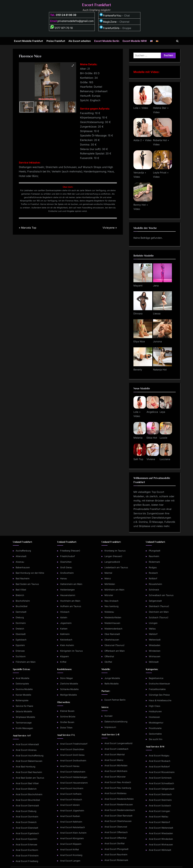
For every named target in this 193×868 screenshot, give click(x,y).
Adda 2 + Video (142, 140)
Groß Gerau (66, 567)
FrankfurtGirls (109, 28)
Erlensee (20, 651)
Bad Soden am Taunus (27, 584)
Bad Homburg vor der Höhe (30, 573)
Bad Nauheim (23, 578)
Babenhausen (23, 567)
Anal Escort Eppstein (27, 839)
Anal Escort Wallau (159, 817)
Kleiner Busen (67, 711)
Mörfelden (110, 584)
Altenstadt (21, 556)
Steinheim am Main (159, 612)
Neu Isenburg (112, 606)
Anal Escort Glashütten (72, 749)
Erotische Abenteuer (159, 684)
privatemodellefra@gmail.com (76, 21)
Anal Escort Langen (70, 861)
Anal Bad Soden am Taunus (30, 778)
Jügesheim (66, 623)
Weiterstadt (155, 640)
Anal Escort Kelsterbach (73, 827)
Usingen (153, 623)
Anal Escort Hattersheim (73, 772)
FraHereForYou (110, 16)
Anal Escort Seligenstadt (162, 789)
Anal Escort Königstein (72, 838)
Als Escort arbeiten (80, 41)
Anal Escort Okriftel (115, 843)
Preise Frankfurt (56, 41)
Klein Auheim (67, 645)
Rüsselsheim (155, 584)
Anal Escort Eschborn (27, 850)
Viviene (151, 459)
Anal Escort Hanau (70, 766)
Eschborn (21, 656)
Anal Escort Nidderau (115, 793)
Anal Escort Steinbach (160, 794)
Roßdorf (153, 578)
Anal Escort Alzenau (26, 750)
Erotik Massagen (24, 728)
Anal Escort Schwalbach (161, 783)
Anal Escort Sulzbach (160, 806)
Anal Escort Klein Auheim (73, 833)
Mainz (108, 578)
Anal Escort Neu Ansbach (118, 782)
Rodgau (153, 567)
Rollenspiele (22, 700)
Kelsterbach (66, 640)
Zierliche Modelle (69, 684)
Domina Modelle (24, 689)
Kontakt (108, 716)
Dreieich (20, 629)
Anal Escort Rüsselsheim (162, 772)
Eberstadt (21, 634)
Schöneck (154, 590)
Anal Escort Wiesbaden (161, 833)
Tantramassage (24, 723)
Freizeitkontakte (157, 689)
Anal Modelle (22, 678)
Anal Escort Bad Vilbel (27, 783)
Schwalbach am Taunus (161, 595)
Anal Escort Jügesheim (72, 811)
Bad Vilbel (21, 590)
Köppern (65, 656)
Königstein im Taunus (71, 651)
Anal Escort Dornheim (27, 817)
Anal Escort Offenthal (115, 838)
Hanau (64, 578)
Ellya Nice (139, 341)
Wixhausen (155, 656)
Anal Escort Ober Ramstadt (118, 816)
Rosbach (153, 573)
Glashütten (66, 562)
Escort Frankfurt (96, 5)
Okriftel (108, 662)
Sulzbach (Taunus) (159, 617)
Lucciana (165, 459)
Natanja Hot (160, 370)
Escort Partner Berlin (115, 700)
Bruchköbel (22, 606)
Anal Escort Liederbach (116, 749)
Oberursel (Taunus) (114, 645)
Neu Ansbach (112, 601)
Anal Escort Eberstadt (27, 828)
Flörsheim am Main (26, 662)
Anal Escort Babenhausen (29, 761)
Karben (64, 629)
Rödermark (154, 562)
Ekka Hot (152, 438)
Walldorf (153, 634)
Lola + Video (141, 108)
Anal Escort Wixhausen (161, 845)
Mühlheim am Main (114, 590)
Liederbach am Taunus (116, 567)
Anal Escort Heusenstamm (74, 783)
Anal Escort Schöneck (160, 778)
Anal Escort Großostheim (73, 761)
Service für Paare (24, 706)
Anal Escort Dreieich (26, 822)
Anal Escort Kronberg (71, 855)
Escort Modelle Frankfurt (28, 41)
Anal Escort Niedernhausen (119, 804)
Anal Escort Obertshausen (118, 821)
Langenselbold (112, 562)
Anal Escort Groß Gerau (72, 755)
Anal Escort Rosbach (160, 761)
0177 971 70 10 (62, 28)
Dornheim (21, 623)
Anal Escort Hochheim (72, 788)
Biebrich (20, 595)
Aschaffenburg (23, 551)
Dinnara (138, 314)
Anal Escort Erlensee (26, 845)
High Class (155, 706)
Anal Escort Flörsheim (27, 856)
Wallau (152, 629)
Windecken (155, 651)
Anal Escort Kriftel (70, 849)
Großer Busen (67, 722)
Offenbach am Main (115, 651)
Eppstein (20, 645)
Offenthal (109, 656)
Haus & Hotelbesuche (160, 700)
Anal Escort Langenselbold (118, 743)
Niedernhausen (112, 623)
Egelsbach (21, 640)
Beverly (138, 370)
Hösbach (65, 612)
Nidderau (109, 612)
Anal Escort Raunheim (116, 854)
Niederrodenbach (113, 629)
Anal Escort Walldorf (159, 822)
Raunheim (154, 556)
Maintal (108, 573)
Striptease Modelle (25, 717)
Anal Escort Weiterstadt (161, 828)
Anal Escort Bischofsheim (29, 794)
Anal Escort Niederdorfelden (119, 799)
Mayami (138, 286)
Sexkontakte (155, 734)
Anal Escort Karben (70, 816)
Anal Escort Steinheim (160, 800)
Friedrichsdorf (67, 556)
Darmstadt (21, 612)
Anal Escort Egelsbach (27, 833)
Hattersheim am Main (71, 584)
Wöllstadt (154, 662)
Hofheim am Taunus (71, 606)
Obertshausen (112, 640)
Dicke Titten (66, 728)
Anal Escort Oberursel (116, 827)
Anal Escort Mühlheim (116, 771)
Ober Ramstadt (112, 634)
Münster (109, 595)
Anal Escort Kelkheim (71, 822)
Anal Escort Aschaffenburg (30, 756)
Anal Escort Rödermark (116, 860)
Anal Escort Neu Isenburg (118, 788)
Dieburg (20, 617)
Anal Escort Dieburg (26, 811)
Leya (162, 412)
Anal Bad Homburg (25, 767)
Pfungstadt (155, 551)
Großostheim (67, 573)
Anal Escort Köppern (71, 844)
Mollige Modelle (68, 695)
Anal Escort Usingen (159, 811)
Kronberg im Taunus (115, 551)
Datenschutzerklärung (116, 722)
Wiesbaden (155, 645)
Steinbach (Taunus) (159, 606)
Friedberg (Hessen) (70, 551)
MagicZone (108, 22)
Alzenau (20, 562)
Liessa (157, 314)
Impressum (110, 727)
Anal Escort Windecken (161, 839)
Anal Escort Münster (115, 777)
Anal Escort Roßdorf (159, 767)
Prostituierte (155, 728)
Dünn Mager (66, 678)
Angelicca (152, 412)
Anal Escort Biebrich (26, 789)
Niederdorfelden (113, 617)
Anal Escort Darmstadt (27, 806)
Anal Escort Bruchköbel (28, 800)
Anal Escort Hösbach (71, 799)
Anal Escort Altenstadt (27, 744)
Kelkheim (65, 634)
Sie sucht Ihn (156, 739)
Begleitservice (156, 678)
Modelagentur (156, 723)
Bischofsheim (23, 601)
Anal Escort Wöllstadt (160, 850)
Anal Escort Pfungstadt (116, 849)
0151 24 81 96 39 (66, 15)
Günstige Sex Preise (159, 695)
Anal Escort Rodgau (159, 756)
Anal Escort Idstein (70, 805)
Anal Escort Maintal (115, 754)
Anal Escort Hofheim (71, 794)
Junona (157, 341)
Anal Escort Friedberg (27, 861)
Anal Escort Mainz (114, 760)
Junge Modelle (112, 678)
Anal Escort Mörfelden (116, 765)
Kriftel (63, 662)
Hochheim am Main (70, 601)
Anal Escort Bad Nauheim (29, 772)
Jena (156, 286)
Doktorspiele (22, 684)
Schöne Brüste (68, 717)
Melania (138, 438)
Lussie (163, 438)
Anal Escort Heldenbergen (74, 777)
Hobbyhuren (155, 711)
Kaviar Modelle (23, 695)
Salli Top (138, 459)
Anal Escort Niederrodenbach (120, 810)
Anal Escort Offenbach (116, 832)
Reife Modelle (112, 684)
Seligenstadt (155, 601)
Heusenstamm (68, 595)
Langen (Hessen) (113, 556)
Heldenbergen (67, 590)
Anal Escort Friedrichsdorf (74, 744)
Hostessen (154, 717)
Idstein (64, 617)
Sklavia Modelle (24, 711)
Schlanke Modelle (69, 689)
